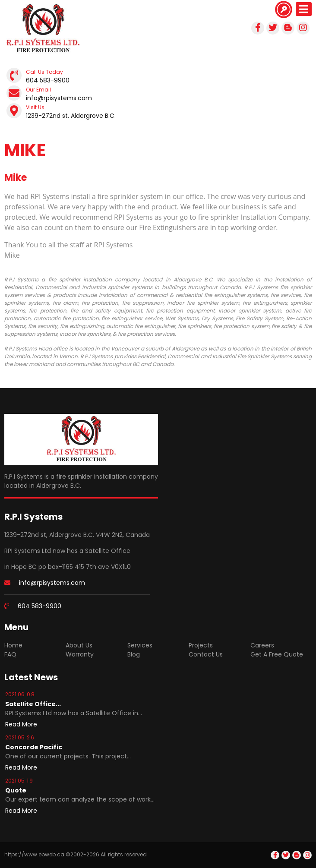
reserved (136, 854)
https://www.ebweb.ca (34, 854)
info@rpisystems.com (59, 98)
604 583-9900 (48, 80)
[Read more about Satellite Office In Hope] (21, 724)
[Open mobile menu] (304, 9)
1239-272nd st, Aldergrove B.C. (71, 116)
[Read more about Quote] (21, 811)
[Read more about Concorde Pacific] (21, 767)
